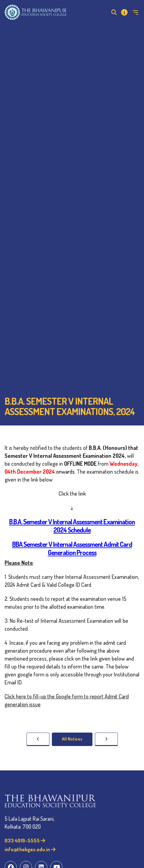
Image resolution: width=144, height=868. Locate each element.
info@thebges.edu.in (30, 849)
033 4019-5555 (25, 840)
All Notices (72, 739)
